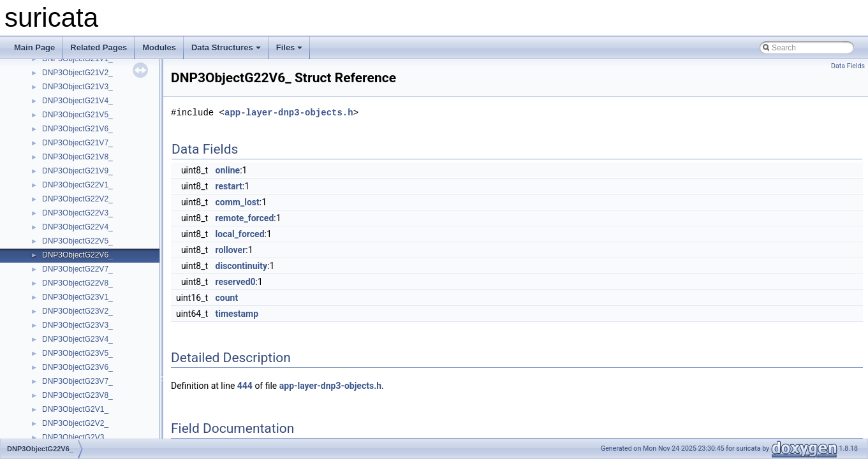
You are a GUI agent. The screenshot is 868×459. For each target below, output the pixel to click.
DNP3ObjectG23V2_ (77, 311)
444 (245, 386)
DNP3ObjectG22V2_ (77, 199)
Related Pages (99, 47)
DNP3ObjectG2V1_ (75, 409)
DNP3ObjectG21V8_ (77, 157)
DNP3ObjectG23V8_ (77, 395)
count (227, 298)
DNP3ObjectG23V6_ (77, 367)
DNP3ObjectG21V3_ (77, 87)
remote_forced (245, 218)
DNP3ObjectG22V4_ (77, 227)
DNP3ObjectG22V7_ (77, 269)
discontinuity (241, 266)
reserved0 (236, 282)
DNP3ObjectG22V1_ (77, 185)
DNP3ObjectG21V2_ (77, 73)
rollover (231, 250)
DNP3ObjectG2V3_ (75, 437)
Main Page (34, 47)
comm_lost (238, 202)
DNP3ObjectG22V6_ (77, 255)
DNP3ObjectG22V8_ (77, 283)
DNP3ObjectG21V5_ (77, 115)
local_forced (240, 234)
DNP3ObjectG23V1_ (77, 297)
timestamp (237, 314)
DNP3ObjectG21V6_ (77, 129)
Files (290, 47)
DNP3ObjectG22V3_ (77, 213)
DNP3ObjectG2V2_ (75, 423)
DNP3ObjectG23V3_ (77, 325)
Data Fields (848, 66)
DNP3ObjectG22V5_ (77, 241)
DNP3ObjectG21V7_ (77, 143)
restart (229, 186)
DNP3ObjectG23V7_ (77, 381)
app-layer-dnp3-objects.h (289, 113)
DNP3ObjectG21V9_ (77, 171)
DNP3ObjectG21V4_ (77, 101)
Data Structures (226, 47)
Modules (159, 47)
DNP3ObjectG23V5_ (77, 353)
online (228, 170)
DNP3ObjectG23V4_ (77, 339)
